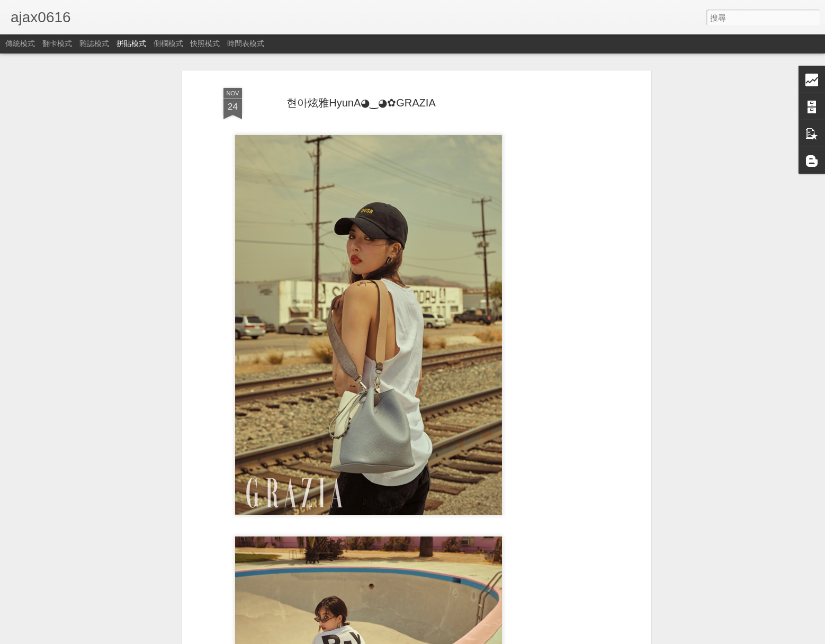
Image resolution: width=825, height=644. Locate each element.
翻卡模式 (57, 43)
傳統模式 (20, 43)
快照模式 (205, 43)
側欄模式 (168, 43)
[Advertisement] (557, 249)
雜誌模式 (94, 43)
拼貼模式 (131, 43)
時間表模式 (246, 43)
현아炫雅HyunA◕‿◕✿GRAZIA (361, 103)
